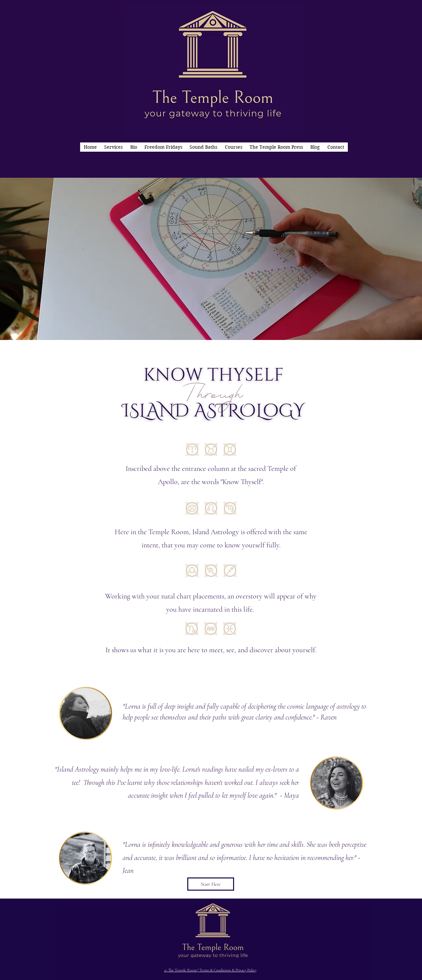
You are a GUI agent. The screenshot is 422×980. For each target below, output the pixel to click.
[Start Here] (211, 884)
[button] (113, 147)
